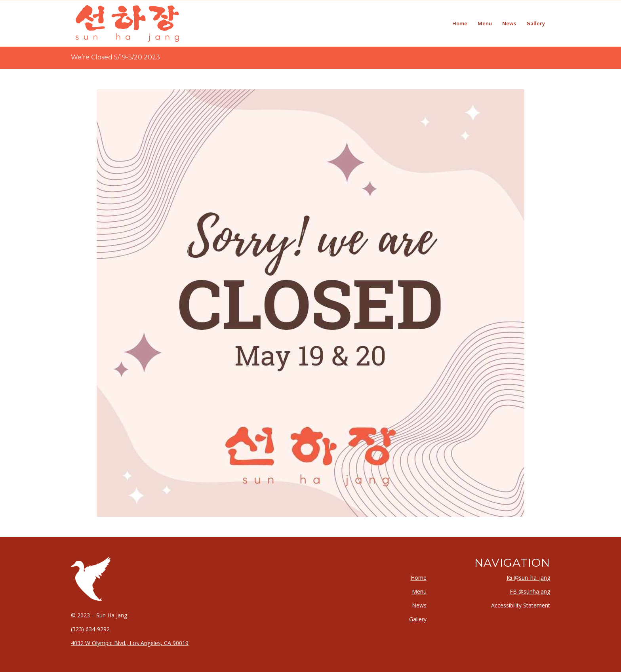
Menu (419, 591)
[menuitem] (460, 23)
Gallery (418, 619)
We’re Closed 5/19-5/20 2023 (115, 57)
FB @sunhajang (530, 591)
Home (419, 578)
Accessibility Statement (521, 605)
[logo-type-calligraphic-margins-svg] (127, 23)
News (419, 605)
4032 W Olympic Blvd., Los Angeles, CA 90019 (130, 643)
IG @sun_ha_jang (528, 578)
